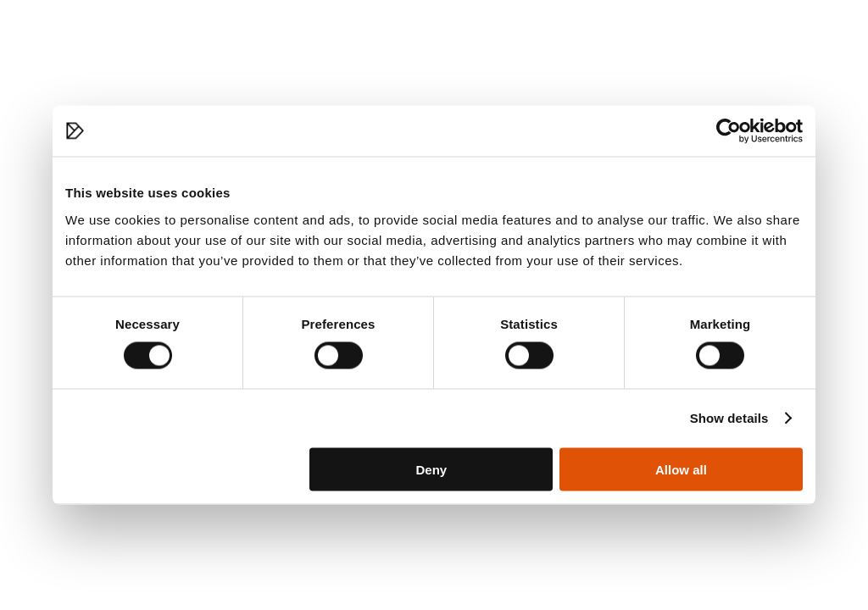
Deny (432, 469)
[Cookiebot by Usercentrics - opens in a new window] (729, 131)
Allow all (681, 469)
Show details (729, 418)
